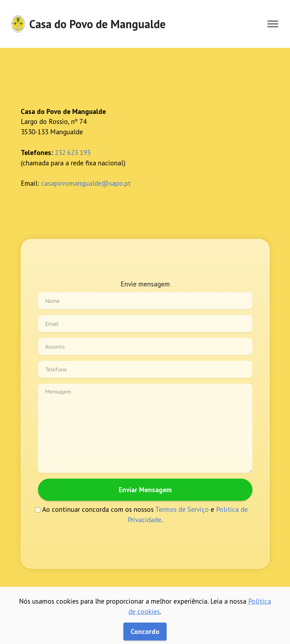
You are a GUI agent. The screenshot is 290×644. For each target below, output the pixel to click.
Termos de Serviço (182, 509)
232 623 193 (73, 152)
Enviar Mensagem (145, 490)
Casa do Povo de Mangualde (97, 24)
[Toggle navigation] (273, 24)
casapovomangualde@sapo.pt (86, 183)
